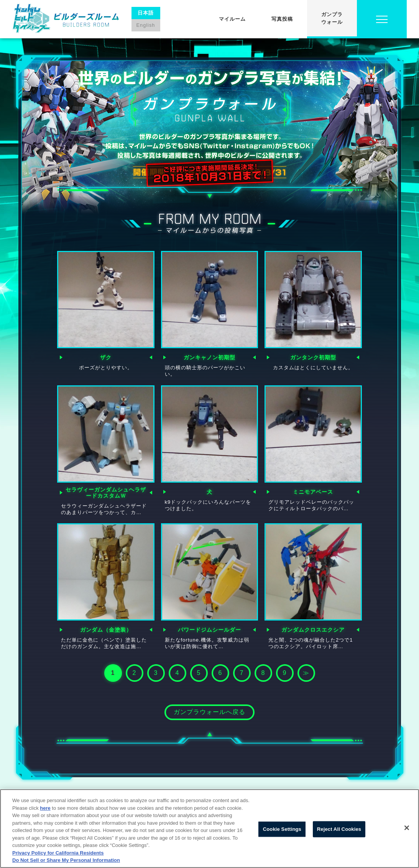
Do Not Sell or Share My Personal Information (66, 860)
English (146, 25)
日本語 (146, 13)
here (45, 808)
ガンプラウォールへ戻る (209, 712)
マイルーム (232, 19)
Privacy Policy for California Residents (58, 853)
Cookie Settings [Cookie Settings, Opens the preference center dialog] (282, 829)
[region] (209, 829)
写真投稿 (282, 19)
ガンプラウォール (332, 18)
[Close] (407, 828)
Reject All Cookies (339, 829)
